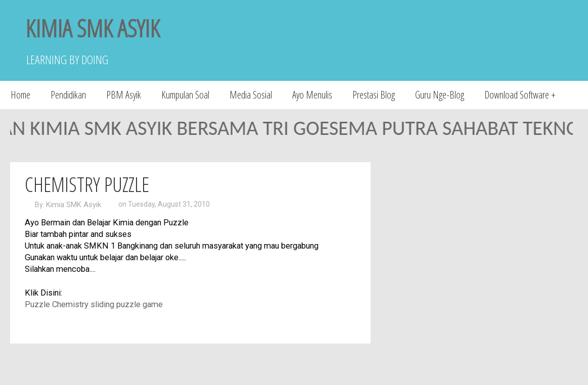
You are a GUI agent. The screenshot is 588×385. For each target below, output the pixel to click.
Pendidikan (68, 95)
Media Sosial (251, 95)
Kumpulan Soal (185, 95)
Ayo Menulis (312, 95)
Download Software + (520, 95)
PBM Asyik (124, 95)
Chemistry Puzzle (87, 184)
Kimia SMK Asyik (74, 205)
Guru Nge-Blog (440, 95)
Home (20, 95)
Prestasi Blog (374, 95)
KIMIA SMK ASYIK (93, 28)
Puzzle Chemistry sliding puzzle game (94, 304)
